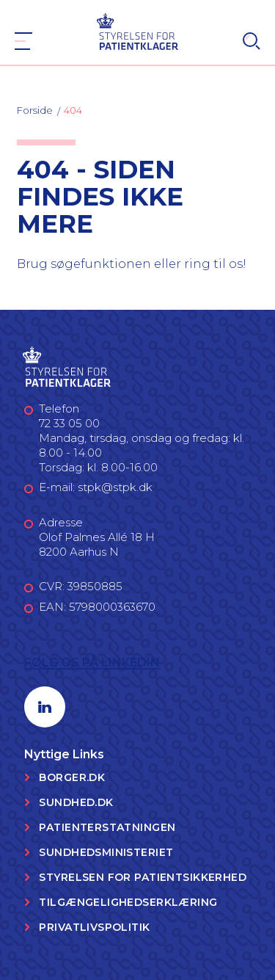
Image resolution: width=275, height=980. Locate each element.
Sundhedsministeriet (106, 852)
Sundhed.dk (76, 802)
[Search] (252, 41)
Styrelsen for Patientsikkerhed (143, 877)
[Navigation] (23, 41)
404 (73, 110)
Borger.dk (72, 777)
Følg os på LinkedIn (92, 663)
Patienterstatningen (107, 827)
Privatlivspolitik (94, 927)
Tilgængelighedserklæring (128, 902)
